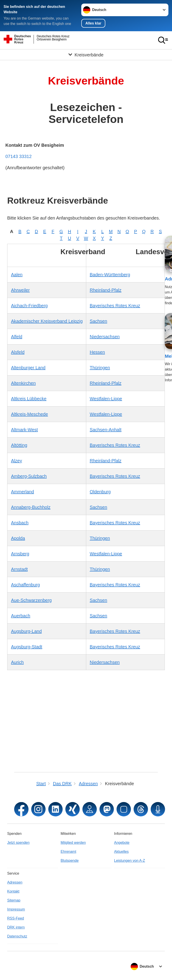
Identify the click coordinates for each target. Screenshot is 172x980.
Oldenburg (100, 491)
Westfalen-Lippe (106, 398)
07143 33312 (19, 156)
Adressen (15, 882)
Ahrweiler (20, 290)
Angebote (122, 843)
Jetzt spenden (18, 843)
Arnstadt (19, 569)
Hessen (97, 352)
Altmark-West (24, 429)
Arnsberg (20, 553)
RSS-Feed (16, 918)
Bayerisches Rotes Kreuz (115, 305)
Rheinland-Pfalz (106, 290)
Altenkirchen (23, 383)
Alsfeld (18, 352)
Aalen (17, 274)
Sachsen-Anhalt (106, 429)
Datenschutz (17, 936)
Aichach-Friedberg (29, 305)
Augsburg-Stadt (27, 647)
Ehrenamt (68, 852)
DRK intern (16, 927)
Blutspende (70, 861)
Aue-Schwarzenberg (31, 600)
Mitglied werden (73, 843)
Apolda (18, 538)
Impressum (16, 909)
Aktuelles (121, 852)
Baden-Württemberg (110, 274)
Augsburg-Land (26, 631)
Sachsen (99, 321)
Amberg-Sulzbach (29, 476)
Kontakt (13, 891)
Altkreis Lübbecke (29, 398)
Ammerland (22, 491)
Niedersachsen (105, 336)
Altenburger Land (28, 367)
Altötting (19, 445)
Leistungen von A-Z (130, 861)
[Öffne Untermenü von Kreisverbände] (86, 55)
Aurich (17, 662)
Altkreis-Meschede (30, 414)
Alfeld (17, 336)
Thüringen (100, 367)
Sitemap (14, 900)
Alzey (17, 460)
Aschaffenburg (25, 584)
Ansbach (20, 522)
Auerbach (21, 616)
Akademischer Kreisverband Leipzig (47, 321)
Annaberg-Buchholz (31, 507)
